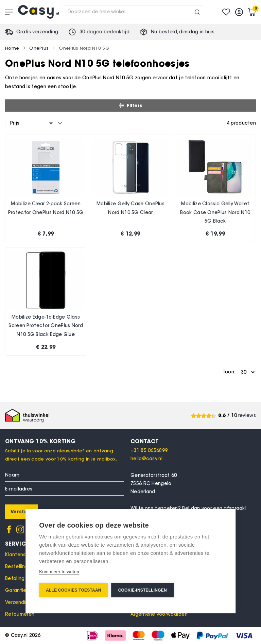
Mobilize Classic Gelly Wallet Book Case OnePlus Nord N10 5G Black (215, 212)
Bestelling (17, 567)
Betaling (15, 578)
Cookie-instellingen (143, 590)
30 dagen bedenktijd (105, 32)
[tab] (193, 441)
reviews (247, 415)
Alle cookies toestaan (73, 590)
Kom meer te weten (59, 572)
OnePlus (39, 48)
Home (12, 48)
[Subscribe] (21, 512)
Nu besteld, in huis (183, 32)
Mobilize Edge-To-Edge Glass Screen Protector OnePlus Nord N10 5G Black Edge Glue (46, 326)
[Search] (197, 12)
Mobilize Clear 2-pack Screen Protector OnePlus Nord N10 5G (46, 208)
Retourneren (20, 614)
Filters (130, 106)
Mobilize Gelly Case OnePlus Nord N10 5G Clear (130, 208)
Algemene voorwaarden (159, 614)
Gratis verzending (37, 32)
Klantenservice (23, 555)
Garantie (16, 590)
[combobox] (134, 12)
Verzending (18, 602)
